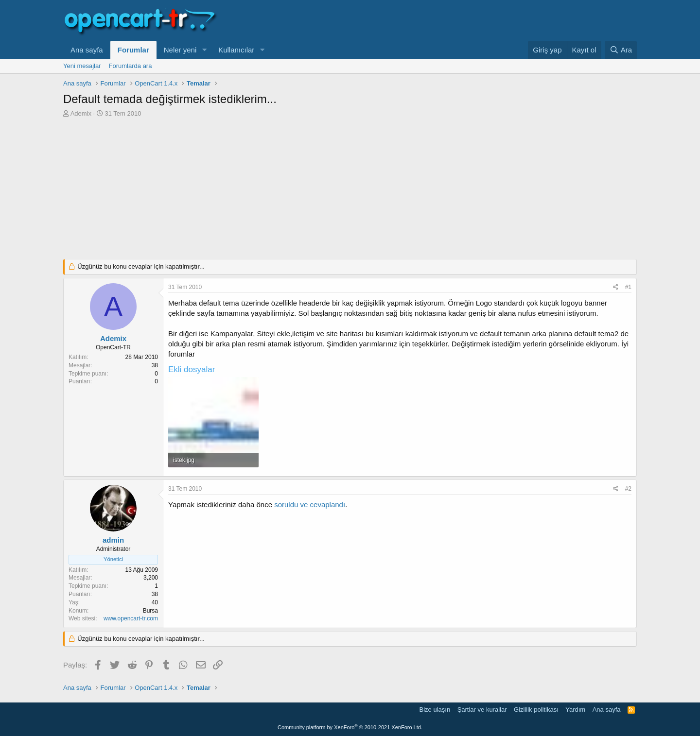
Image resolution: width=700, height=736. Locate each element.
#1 (628, 287)
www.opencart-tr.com (131, 618)
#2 (628, 489)
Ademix (81, 113)
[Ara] (621, 50)
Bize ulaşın (435, 710)
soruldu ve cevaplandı (310, 505)
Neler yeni (180, 50)
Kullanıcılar (236, 50)
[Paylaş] (616, 287)
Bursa (150, 611)
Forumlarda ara (131, 66)
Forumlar (133, 50)
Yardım (575, 710)
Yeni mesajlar (82, 66)
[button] (204, 50)
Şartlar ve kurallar (482, 710)
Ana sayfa (87, 50)
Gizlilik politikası (536, 710)
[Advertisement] (350, 191)
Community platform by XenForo (350, 727)
